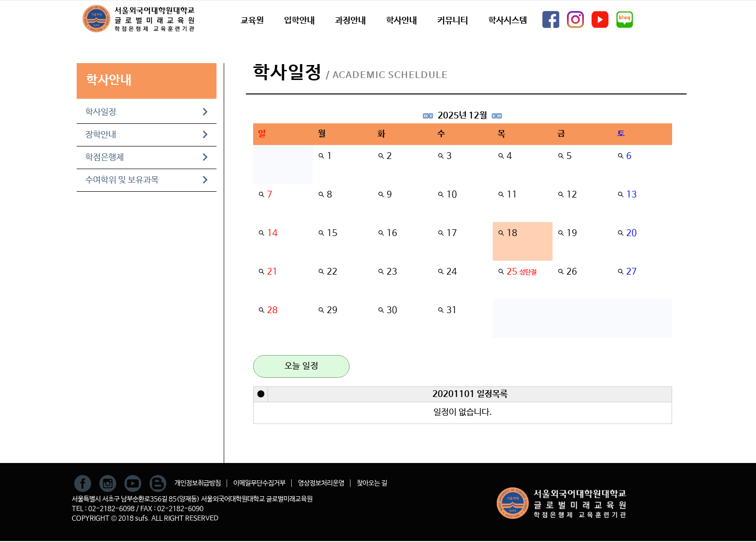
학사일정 (147, 112)
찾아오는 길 (372, 483)
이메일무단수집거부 (259, 483)
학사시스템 (508, 21)
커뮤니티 (453, 21)
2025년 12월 (462, 116)
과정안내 (351, 21)
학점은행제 (147, 158)
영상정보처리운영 (321, 483)
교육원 (252, 21)
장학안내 (147, 135)
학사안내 (402, 21)
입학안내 (299, 21)
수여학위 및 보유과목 (147, 180)
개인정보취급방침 (198, 483)
